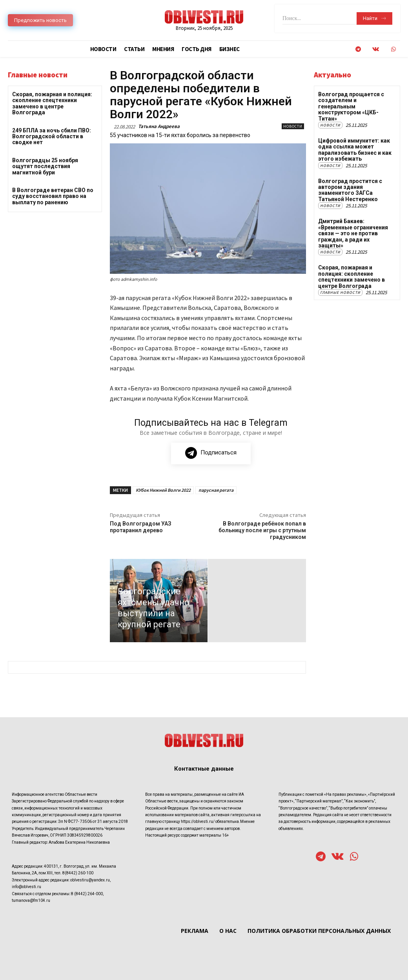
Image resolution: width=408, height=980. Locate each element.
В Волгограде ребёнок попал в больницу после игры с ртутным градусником (262, 530)
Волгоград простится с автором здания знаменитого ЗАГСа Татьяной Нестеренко (350, 190)
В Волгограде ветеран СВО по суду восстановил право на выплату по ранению (53, 196)
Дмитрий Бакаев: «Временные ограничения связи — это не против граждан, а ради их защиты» (353, 233)
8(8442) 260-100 (78, 873)
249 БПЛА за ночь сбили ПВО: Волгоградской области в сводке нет (52, 136)
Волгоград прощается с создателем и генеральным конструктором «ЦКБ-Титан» (351, 106)
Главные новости (340, 292)
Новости (293, 126)
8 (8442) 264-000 (87, 894)
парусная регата (216, 490)
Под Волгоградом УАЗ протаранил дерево (141, 527)
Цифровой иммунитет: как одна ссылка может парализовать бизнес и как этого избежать (355, 150)
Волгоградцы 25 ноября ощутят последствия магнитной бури (45, 166)
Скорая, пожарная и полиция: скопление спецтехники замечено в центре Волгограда (52, 103)
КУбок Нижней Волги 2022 (163, 490)
